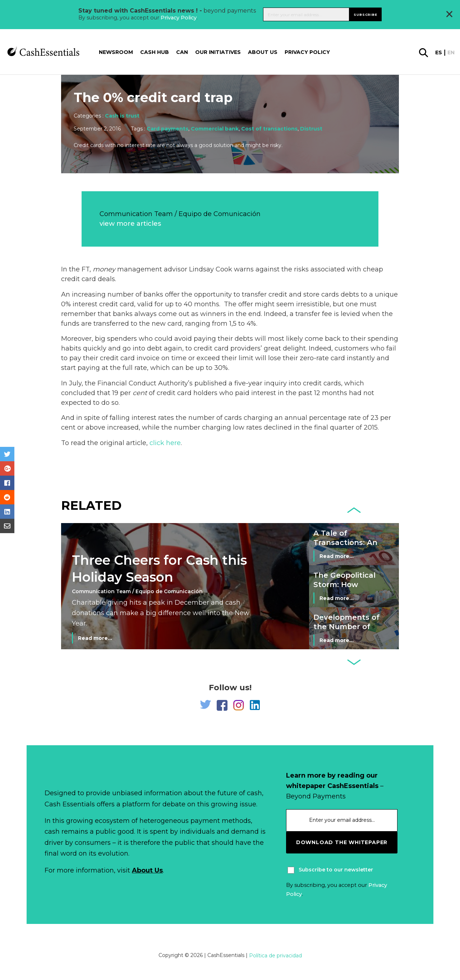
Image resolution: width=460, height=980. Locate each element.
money (104, 269)
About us (263, 52)
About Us (147, 870)
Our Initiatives (218, 52)
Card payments (167, 129)
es (439, 52)
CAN (182, 52)
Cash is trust (122, 116)
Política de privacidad (275, 956)
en (451, 52)
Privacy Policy (179, 18)
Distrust (311, 129)
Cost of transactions (269, 129)
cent (140, 393)
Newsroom (116, 52)
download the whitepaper (342, 842)
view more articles (130, 224)
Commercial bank (215, 129)
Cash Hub (155, 52)
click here (165, 443)
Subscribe (365, 14)
